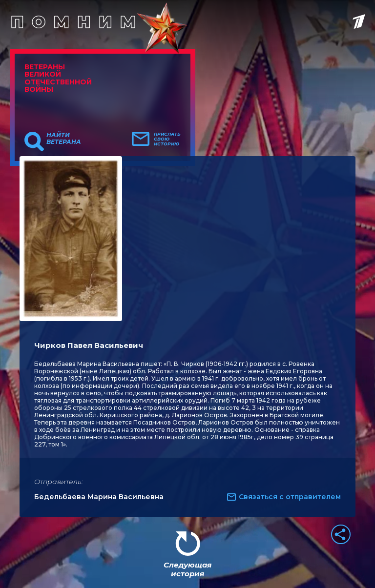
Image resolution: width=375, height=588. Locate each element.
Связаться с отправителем (290, 497)
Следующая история (187, 569)
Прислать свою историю (167, 139)
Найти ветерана (64, 139)
